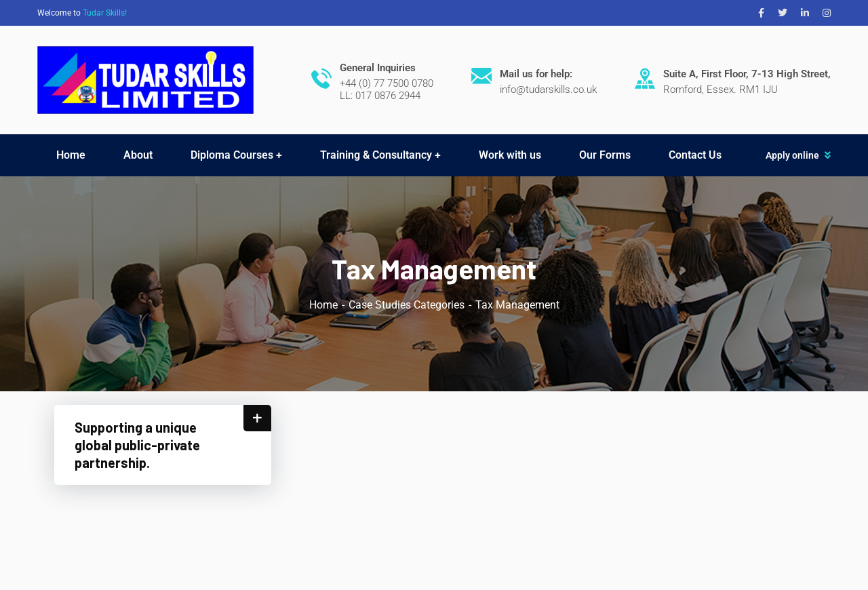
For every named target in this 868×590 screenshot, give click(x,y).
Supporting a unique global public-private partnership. (137, 445)
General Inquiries (378, 68)
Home (323, 305)
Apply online (792, 155)
